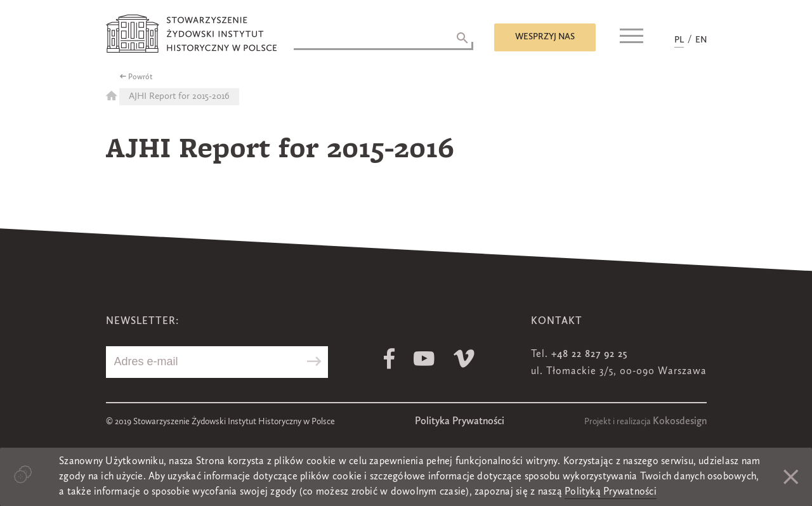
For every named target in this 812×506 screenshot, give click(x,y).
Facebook (389, 359)
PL (679, 40)
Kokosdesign (680, 422)
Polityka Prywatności (460, 422)
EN (701, 40)
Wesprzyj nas (545, 37)
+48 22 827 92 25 (589, 354)
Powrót (141, 77)
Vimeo (464, 359)
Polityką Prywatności (611, 492)
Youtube (424, 359)
